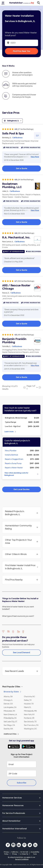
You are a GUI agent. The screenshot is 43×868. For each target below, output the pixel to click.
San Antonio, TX (30, 722)
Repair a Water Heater (14, 468)
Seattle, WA (8, 729)
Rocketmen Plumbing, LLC (12, 185)
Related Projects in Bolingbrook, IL (22, 513)
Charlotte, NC (29, 697)
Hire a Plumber (11, 451)
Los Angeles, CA (10, 707)
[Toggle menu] (3, 3)
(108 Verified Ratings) (26, 281)
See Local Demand (21, 652)
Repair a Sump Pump (13, 463)
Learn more (10, 432)
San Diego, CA (9, 725)
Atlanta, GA (8, 697)
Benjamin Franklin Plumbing (14, 341)
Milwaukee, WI (9, 711)
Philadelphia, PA (10, 718)
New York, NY (29, 714)
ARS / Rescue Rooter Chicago (16, 287)
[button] (21, 687)
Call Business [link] (17, 138)
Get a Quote (22, 168)
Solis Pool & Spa (13, 133)
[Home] (22, 3)
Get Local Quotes (22, 489)
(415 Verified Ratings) (26, 335)
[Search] (40, 3)
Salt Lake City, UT (10, 722)
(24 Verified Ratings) (26, 180)
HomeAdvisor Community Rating (22, 527)
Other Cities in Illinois (22, 554)
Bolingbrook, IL (12, 121)
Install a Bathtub (11, 455)
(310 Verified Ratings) (26, 233)
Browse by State (13, 692)
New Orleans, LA (10, 714)
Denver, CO (8, 704)
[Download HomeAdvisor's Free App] (15, 747)
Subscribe (22, 783)
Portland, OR (29, 718)
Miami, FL (28, 707)
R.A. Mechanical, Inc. (16, 237)
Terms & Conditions (22, 859)
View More (35, 157)
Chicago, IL (8, 700)
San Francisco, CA (31, 725)
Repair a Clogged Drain (14, 459)
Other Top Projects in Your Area (22, 541)
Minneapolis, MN (30, 711)
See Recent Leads (22, 671)
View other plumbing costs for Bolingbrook (22, 474)
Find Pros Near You (22, 51)
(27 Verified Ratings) (25, 129)
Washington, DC (30, 729)
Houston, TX (29, 704)
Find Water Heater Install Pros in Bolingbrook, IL (22, 567)
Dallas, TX (28, 700)
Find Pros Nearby (22, 580)
